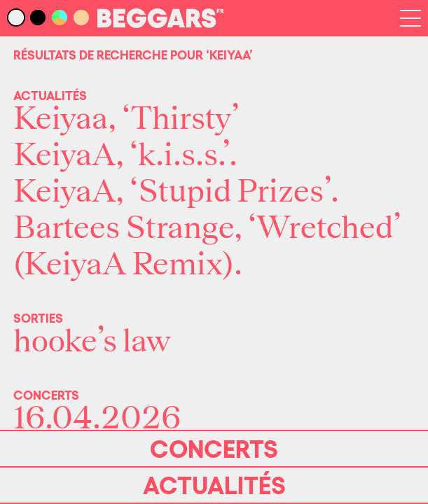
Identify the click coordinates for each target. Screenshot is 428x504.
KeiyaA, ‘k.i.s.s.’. (125, 155)
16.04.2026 (97, 419)
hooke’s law (92, 342)
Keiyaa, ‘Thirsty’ (126, 119)
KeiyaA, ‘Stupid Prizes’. (176, 192)
